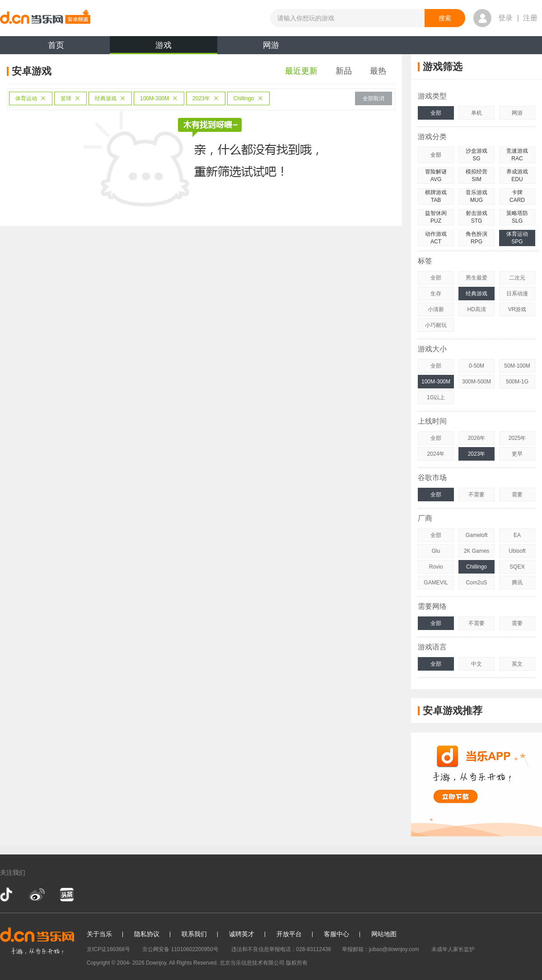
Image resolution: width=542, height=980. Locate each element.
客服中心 (336, 934)
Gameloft (477, 535)
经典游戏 (110, 98)
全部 (436, 113)
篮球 (70, 98)
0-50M (477, 366)
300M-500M (477, 382)
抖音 (7, 895)
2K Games (477, 551)
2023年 (206, 98)
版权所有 (297, 963)
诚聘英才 (242, 934)
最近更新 (301, 71)
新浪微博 (37, 895)
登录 (505, 18)
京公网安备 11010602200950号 (180, 949)
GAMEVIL (436, 583)
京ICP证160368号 (108, 949)
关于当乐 (99, 934)
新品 (344, 71)
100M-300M (159, 98)
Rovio (436, 567)
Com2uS (477, 583)
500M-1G (517, 382)
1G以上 (436, 397)
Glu (436, 551)
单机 (477, 113)
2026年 (477, 438)
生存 (436, 294)
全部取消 (374, 98)
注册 (530, 18)
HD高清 (476, 309)
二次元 (517, 278)
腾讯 (517, 583)
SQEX (517, 567)
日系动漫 (517, 294)
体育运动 (31, 98)
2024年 (436, 454)
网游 (271, 45)
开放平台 (289, 934)
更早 (517, 454)
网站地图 (384, 934)
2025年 (517, 438)
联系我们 (194, 934)
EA (517, 535)
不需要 (477, 495)
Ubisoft (517, 551)
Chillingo (248, 98)
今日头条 (66, 895)
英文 (517, 664)
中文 (477, 664)
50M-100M (517, 366)
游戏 (164, 47)
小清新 (436, 309)
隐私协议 (147, 934)
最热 (378, 71)
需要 (517, 495)
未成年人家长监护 (453, 949)
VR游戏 (517, 309)
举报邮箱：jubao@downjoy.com (381, 949)
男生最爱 (477, 278)
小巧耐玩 (436, 325)
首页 (56, 45)
